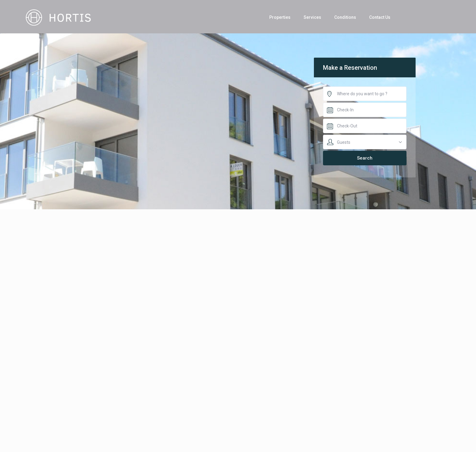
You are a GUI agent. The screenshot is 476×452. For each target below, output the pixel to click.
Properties (280, 17)
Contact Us (380, 17)
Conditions (345, 17)
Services (312, 17)
